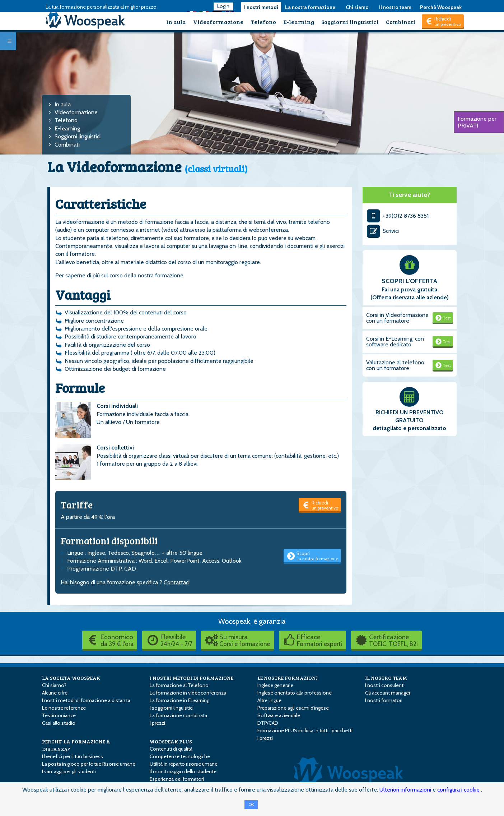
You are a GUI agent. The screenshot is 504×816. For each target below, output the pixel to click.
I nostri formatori (384, 700)
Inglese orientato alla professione (295, 693)
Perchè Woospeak (441, 7)
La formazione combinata (178, 715)
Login (223, 6)
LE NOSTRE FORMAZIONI (288, 678)
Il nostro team (395, 7)
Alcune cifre (55, 693)
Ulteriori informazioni (406, 790)
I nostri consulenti (385, 685)
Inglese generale (275, 685)
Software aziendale (279, 715)
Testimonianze (59, 715)
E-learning (299, 22)
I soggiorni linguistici (172, 708)
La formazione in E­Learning (179, 700)
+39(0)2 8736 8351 (398, 216)
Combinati (401, 22)
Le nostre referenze (64, 708)
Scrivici (383, 231)
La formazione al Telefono (179, 685)
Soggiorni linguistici (350, 22)
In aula (176, 22)
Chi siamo (357, 7)
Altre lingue (269, 700)
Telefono (263, 22)
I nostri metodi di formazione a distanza (86, 700)
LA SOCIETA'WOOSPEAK (71, 678)
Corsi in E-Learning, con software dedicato (395, 342)
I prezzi (157, 723)
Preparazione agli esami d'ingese (293, 708)
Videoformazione (218, 22)
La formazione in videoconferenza (188, 693)
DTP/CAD (268, 723)
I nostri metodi (261, 7)
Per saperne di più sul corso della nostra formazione (119, 275)
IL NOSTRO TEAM (386, 678)
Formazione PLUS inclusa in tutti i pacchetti (305, 730)
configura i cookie (459, 790)
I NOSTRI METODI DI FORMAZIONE (192, 678)
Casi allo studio (59, 723)
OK (251, 805)
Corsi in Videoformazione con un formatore (397, 318)
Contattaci (177, 582)
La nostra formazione (310, 7)
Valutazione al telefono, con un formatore (396, 365)
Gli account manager (388, 693)
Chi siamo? (54, 685)
